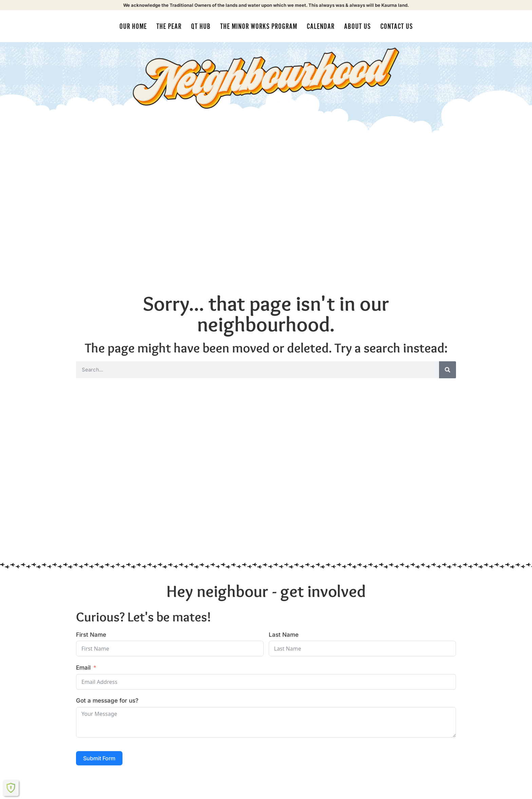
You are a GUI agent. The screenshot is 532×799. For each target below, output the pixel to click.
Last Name (284, 635)
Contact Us (397, 26)
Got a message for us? (107, 701)
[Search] (448, 370)
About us (357, 26)
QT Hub (201, 26)
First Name (91, 635)
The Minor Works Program (259, 26)
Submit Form (99, 758)
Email (83, 668)
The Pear (169, 26)
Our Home (133, 26)
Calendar (321, 26)
